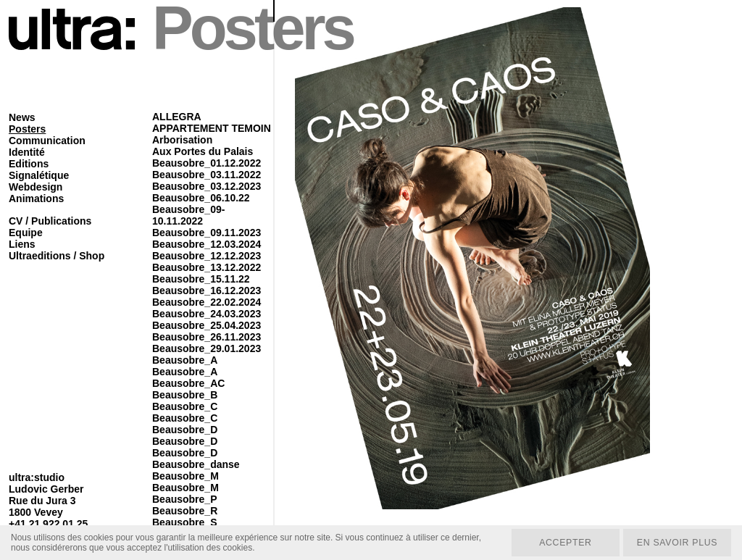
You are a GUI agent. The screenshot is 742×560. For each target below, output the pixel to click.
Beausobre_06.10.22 (201, 198)
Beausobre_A (185, 360)
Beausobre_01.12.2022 (207, 163)
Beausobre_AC (188, 383)
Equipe (26, 233)
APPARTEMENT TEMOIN (212, 128)
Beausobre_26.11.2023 (207, 337)
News (22, 117)
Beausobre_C (185, 406)
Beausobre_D (185, 430)
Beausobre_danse (196, 464)
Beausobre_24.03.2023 (207, 314)
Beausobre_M (185, 476)
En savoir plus (676, 542)
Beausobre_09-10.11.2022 (188, 215)
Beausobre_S (184, 522)
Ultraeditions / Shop (57, 256)
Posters (27, 129)
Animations (36, 198)
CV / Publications (50, 221)
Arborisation (182, 140)
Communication (47, 141)
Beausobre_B (185, 395)
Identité (27, 152)
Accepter (562, 542)
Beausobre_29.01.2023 (207, 348)
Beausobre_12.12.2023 (207, 256)
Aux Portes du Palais (203, 151)
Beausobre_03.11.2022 (207, 175)
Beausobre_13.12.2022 (207, 267)
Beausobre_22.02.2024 (207, 302)
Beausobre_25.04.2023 (207, 325)
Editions (29, 164)
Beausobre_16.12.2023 (207, 291)
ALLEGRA (177, 117)
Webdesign (36, 187)
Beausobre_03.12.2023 (207, 186)
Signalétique (39, 175)
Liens (22, 244)
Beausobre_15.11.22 (201, 279)
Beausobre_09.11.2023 (207, 233)
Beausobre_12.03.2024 (207, 244)
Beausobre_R (185, 511)
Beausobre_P (184, 499)
